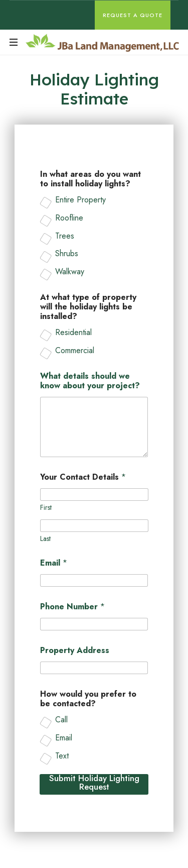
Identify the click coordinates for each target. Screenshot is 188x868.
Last (45, 539)
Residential (73, 333)
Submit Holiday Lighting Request (94, 783)
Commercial (75, 351)
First (46, 508)
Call (61, 720)
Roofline (69, 218)
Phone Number (72, 607)
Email (54, 563)
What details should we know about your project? (90, 381)
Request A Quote (133, 15)
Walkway (70, 272)
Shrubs (67, 254)
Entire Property (80, 200)
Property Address (75, 650)
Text (62, 756)
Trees (65, 236)
